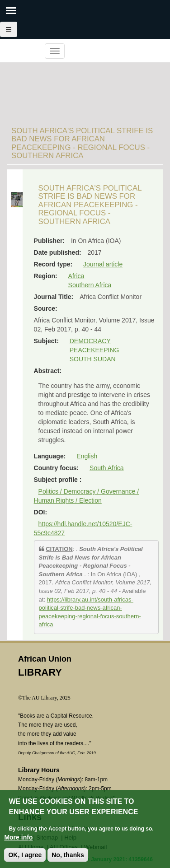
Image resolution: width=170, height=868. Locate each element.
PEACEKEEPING (94, 350)
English (87, 456)
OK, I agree (25, 856)
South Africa (107, 468)
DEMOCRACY (90, 341)
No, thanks (68, 856)
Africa (76, 276)
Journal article (103, 264)
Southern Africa (90, 285)
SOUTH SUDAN (93, 359)
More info (18, 838)
